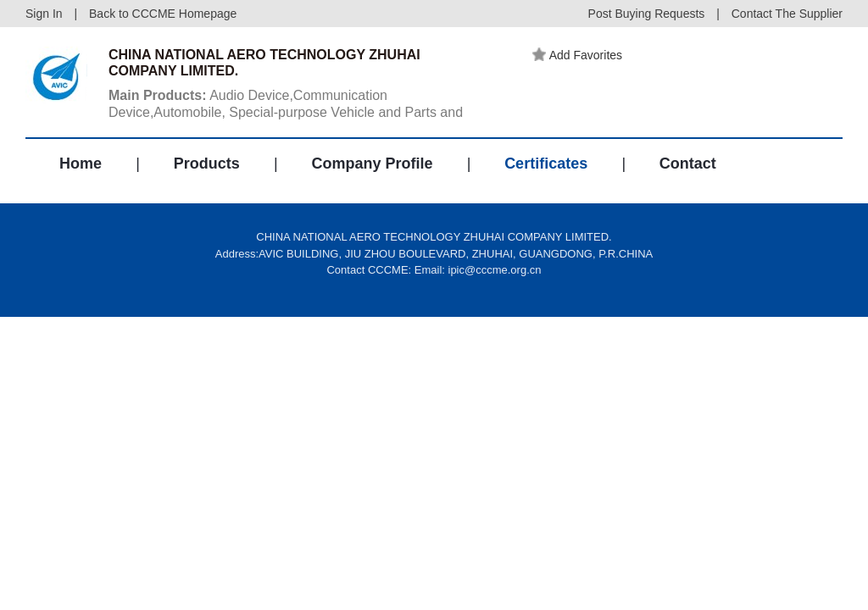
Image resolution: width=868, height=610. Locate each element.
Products (207, 164)
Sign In (44, 14)
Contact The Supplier (787, 14)
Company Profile (372, 164)
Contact (688, 164)
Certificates (546, 164)
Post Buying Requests (647, 14)
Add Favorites (577, 55)
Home (81, 164)
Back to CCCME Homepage (163, 14)
